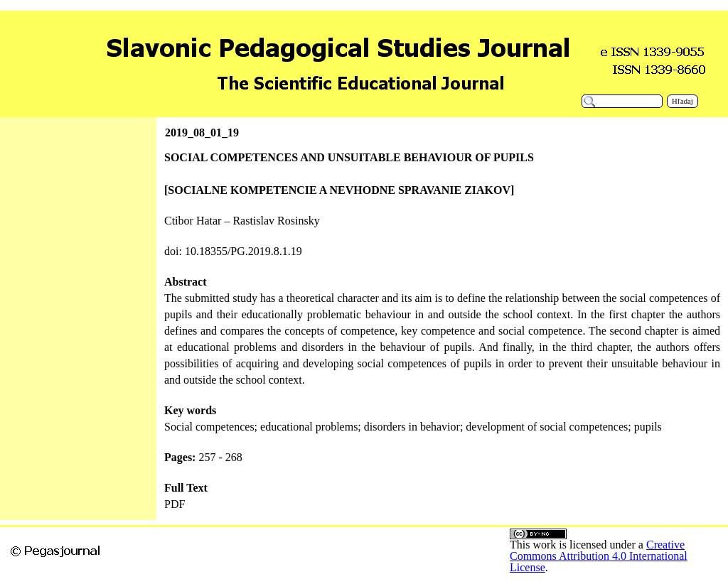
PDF (175, 504)
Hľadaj (682, 101)
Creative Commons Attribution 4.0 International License (599, 556)
